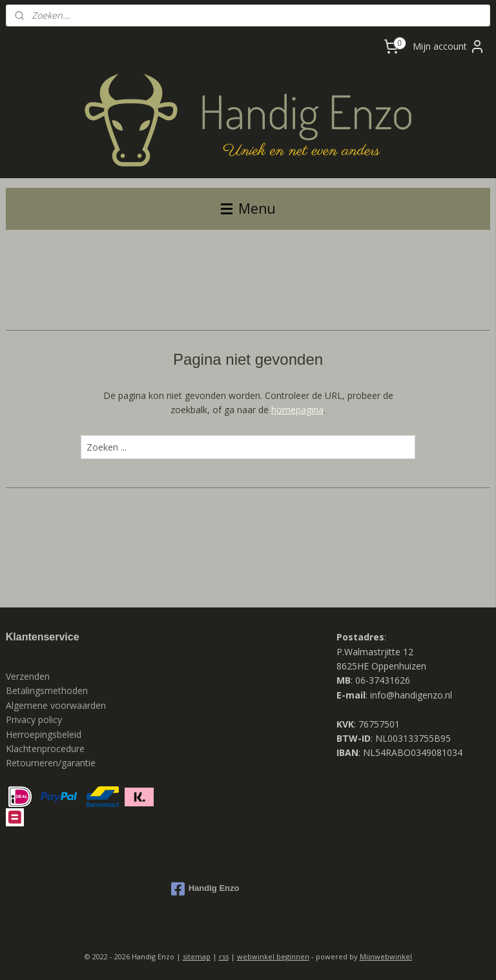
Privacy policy (35, 720)
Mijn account (449, 46)
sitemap (197, 956)
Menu (248, 209)
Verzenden (28, 676)
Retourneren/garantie (51, 763)
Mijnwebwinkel (386, 956)
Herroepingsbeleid (44, 734)
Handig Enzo (205, 889)
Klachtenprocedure (45, 749)
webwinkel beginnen (273, 956)
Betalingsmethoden (47, 690)
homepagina (297, 410)
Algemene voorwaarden (56, 705)
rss (224, 956)
